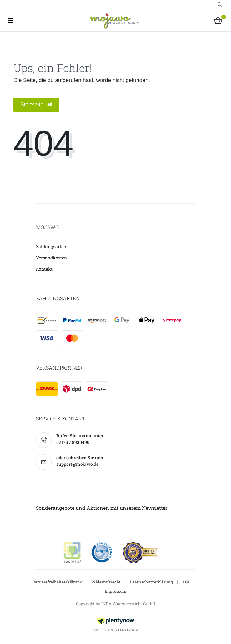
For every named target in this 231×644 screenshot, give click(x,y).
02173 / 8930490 (73, 442)
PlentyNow (128, 630)
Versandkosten (51, 258)
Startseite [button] (36, 105)
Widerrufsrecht (106, 582)
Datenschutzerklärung (151, 582)
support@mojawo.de (77, 464)
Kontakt (44, 269)
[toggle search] (220, 5)
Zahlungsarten (51, 246)
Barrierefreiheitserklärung (57, 582)
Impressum (116, 591)
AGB (186, 582)
